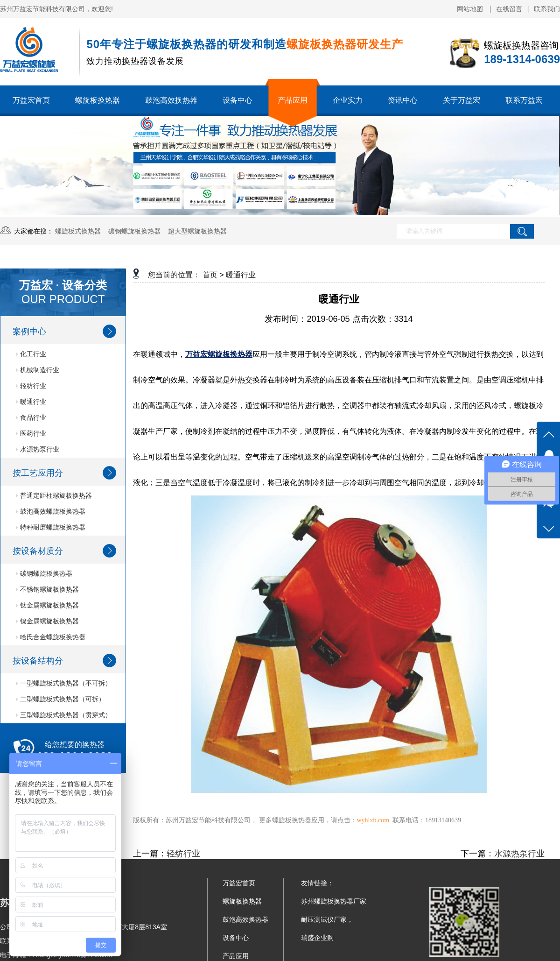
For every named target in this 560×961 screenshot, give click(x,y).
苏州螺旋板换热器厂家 (334, 901)
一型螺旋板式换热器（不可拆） (64, 683)
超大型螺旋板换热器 (197, 231)
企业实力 (348, 100)
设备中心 (238, 100)
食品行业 (31, 417)
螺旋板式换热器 (78, 231)
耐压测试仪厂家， (327, 919)
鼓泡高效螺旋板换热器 (51, 511)
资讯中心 (403, 100)
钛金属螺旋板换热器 (47, 605)
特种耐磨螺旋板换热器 (51, 527)
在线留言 (509, 9)
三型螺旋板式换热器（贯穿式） (64, 715)
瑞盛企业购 (317, 938)
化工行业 (31, 354)
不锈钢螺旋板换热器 (47, 589)
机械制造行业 (38, 370)
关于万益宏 (462, 100)
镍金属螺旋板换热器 (47, 621)
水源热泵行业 (38, 449)
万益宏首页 (31, 100)
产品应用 (293, 100)
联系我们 (547, 9)
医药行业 (31, 433)
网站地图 (471, 9)
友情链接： (317, 883)
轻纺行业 (31, 386)
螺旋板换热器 (98, 100)
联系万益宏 (524, 100)
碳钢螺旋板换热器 (134, 231)
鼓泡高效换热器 (171, 100)
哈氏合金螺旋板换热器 (51, 637)
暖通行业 (31, 402)
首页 (210, 275)
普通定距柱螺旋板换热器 (54, 495)
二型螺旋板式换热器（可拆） (60, 699)
